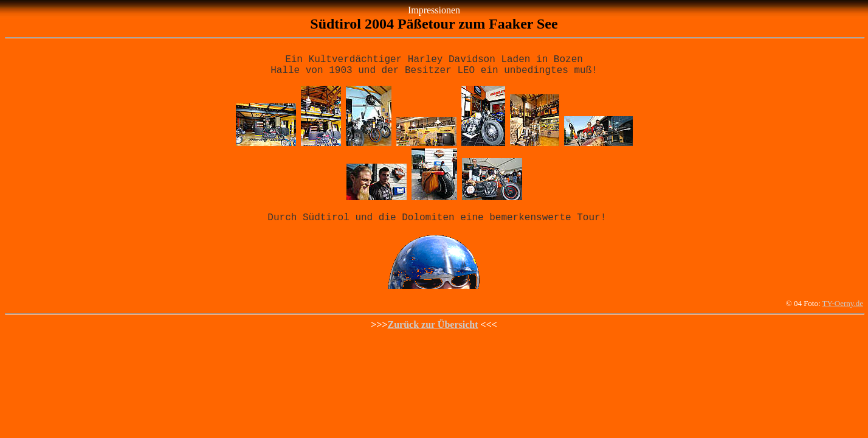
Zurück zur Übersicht (432, 332)
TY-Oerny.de (843, 311)
